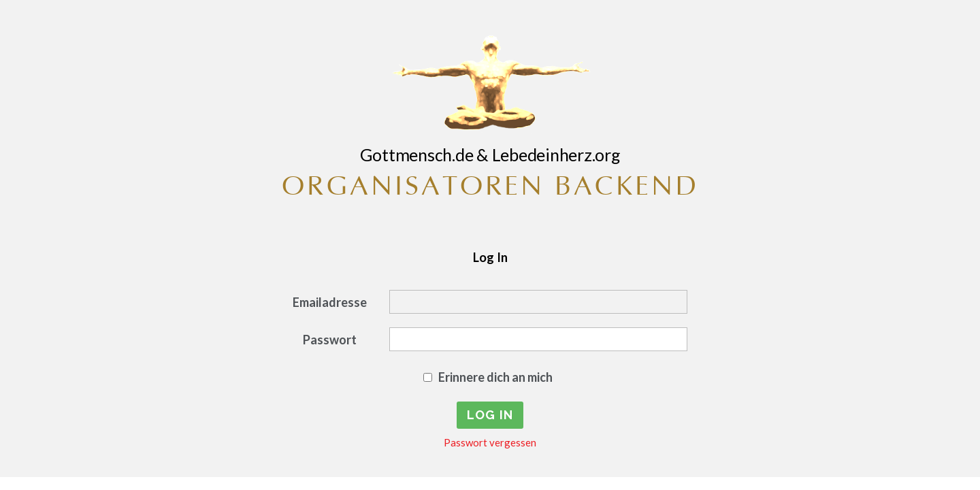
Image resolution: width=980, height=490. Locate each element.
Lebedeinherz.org (556, 154)
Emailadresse (330, 302)
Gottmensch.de (417, 154)
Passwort (330, 340)
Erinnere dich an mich (495, 377)
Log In (490, 257)
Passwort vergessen (490, 442)
